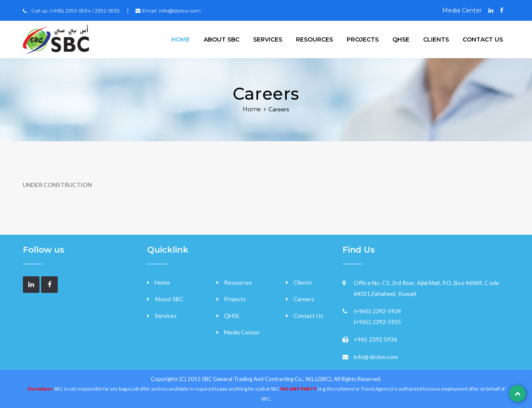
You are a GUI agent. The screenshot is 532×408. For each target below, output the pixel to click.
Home (181, 39)
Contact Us (308, 316)
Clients (436, 39)
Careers (304, 299)
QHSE (401, 39)
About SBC (222, 39)
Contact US (483, 39)
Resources (314, 39)
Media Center (462, 10)
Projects (363, 39)
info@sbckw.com (180, 11)
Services (268, 39)
